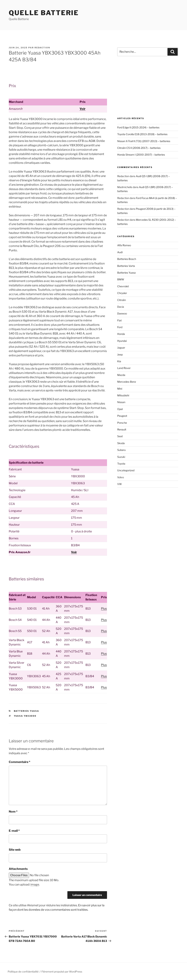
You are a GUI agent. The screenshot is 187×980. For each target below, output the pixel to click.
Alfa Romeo (124, 245)
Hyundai (122, 341)
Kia (119, 361)
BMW (121, 279)
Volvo (121, 477)
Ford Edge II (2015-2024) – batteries (138, 127)
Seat (120, 436)
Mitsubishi (123, 395)
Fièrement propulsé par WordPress (62, 972)
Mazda (121, 375)
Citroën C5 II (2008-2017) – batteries (139, 148)
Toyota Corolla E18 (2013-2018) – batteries (142, 134)
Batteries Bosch (127, 259)
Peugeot (122, 416)
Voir (83, 109)
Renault (122, 429)
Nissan (121, 402)
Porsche (122, 423)
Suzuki (121, 457)
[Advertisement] (148, 87)
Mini (120, 389)
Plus (104, 609)
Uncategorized (126, 470)
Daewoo (122, 313)
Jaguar (121, 348)
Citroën (122, 300)
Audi (120, 252)
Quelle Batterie (44, 13)
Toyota (121, 464)
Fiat (119, 320)
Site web (15, 850)
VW (120, 484)
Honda (121, 334)
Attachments (18, 869)
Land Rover (124, 368)
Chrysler (122, 293)
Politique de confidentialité (23, 972)
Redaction (42, 48)
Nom (13, 812)
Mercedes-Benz (127, 382)
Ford (120, 327)
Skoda (121, 443)
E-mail (14, 831)
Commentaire (20, 762)
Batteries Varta (126, 266)
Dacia (121, 307)
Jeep (120, 354)
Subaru (121, 450)
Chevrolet (123, 286)
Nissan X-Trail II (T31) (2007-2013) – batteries (144, 141)
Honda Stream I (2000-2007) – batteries (141, 155)
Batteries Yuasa (27, 711)
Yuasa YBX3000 (25, 716)
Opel (120, 409)
